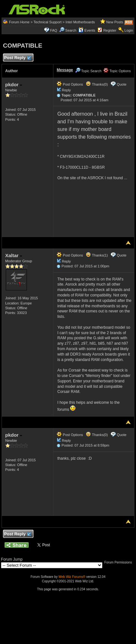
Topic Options (117, 71)
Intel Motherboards (80, 22)
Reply (66, 90)
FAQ (54, 30)
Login (129, 30)
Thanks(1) (97, 255)
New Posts (115, 22)
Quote (122, 84)
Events (87, 30)
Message (65, 70)
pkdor (14, 84)
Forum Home (19, 22)
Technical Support (48, 22)
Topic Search (88, 71)
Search (71, 30)
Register (110, 30)
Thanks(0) (97, 84)
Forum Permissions (120, 562)
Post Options (70, 84)
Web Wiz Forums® (72, 577)
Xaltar (14, 255)
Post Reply (17, 58)
